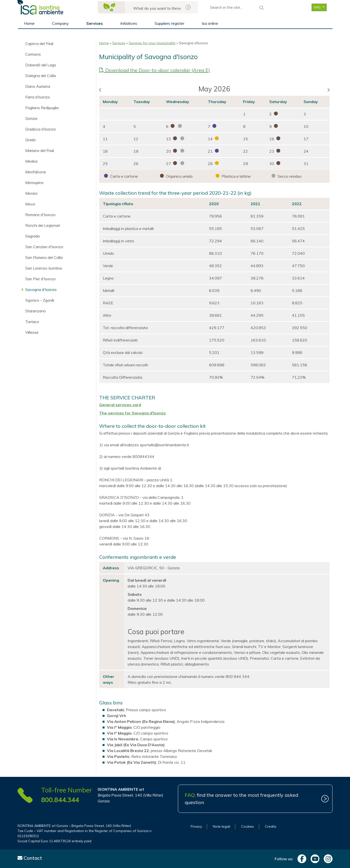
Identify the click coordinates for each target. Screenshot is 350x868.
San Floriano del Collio (44, 257)
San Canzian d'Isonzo (44, 247)
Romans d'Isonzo (40, 215)
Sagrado (33, 236)
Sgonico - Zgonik (40, 300)
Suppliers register (169, 23)
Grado (31, 140)
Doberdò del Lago (41, 65)
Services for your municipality (152, 43)
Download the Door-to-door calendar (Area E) (155, 70)
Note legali (222, 826)
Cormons (33, 54)
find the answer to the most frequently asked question (241, 799)
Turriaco (32, 322)
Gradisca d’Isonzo (41, 129)
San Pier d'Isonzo (40, 279)
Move (30, 204)
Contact (30, 858)
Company (60, 23)
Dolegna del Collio (41, 76)
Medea (31, 161)
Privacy (196, 826)
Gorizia (31, 118)
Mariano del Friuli (40, 150)
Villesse (32, 332)
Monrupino (34, 183)
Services (95, 23)
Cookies (248, 826)
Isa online (210, 23)
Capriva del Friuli (39, 44)
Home (29, 23)
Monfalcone (36, 172)
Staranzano (35, 311)
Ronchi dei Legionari (43, 225)
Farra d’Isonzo (38, 97)
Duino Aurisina (38, 86)
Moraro (31, 193)
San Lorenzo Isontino (44, 268)
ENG (318, 7)
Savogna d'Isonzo (41, 289)
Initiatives (129, 23)
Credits (271, 826)
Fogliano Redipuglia (42, 108)
